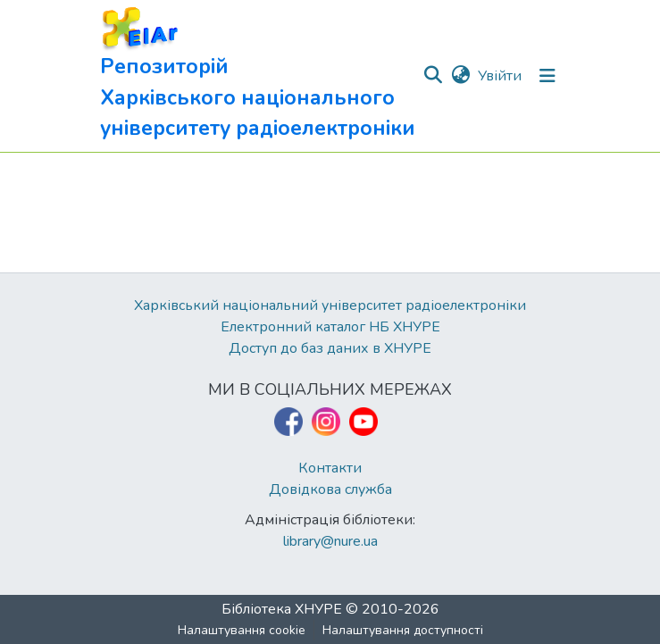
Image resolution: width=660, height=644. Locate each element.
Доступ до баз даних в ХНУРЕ (330, 348)
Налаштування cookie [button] (242, 630)
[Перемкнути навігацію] (547, 76)
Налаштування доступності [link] (403, 630)
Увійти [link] (500, 76)
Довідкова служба (330, 489)
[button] (261, 76)
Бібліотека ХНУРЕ (282, 609)
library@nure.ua (330, 541)
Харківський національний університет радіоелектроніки (330, 305)
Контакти (330, 468)
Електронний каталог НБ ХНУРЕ (330, 327)
